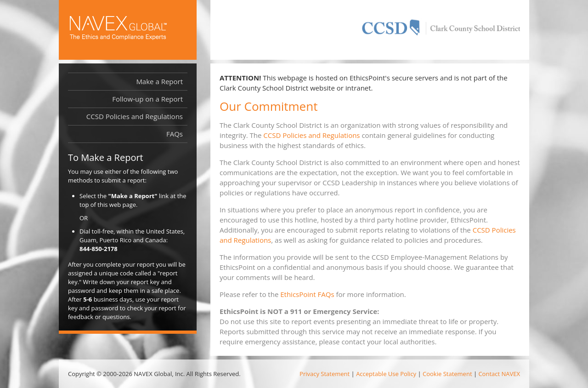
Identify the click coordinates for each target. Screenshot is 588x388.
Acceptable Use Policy (386, 374)
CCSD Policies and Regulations (311, 135)
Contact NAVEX (499, 374)
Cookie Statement (447, 374)
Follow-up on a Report (147, 99)
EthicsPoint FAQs (307, 294)
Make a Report (159, 81)
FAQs (175, 134)
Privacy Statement (325, 374)
